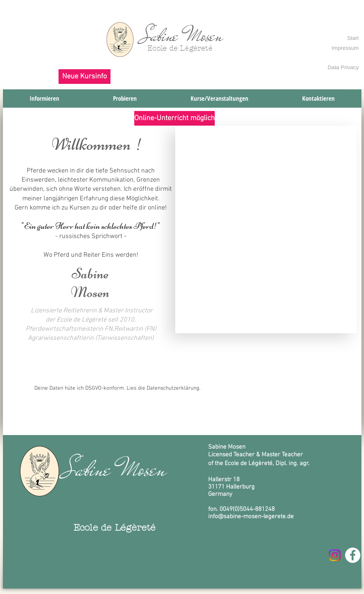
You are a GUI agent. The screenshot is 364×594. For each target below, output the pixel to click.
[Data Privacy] (341, 67)
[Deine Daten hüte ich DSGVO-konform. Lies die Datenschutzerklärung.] (117, 388)
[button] (85, 77)
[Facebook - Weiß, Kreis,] (353, 555)
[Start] (352, 38)
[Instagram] (335, 555)
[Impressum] (341, 48)
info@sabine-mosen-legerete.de (251, 517)
